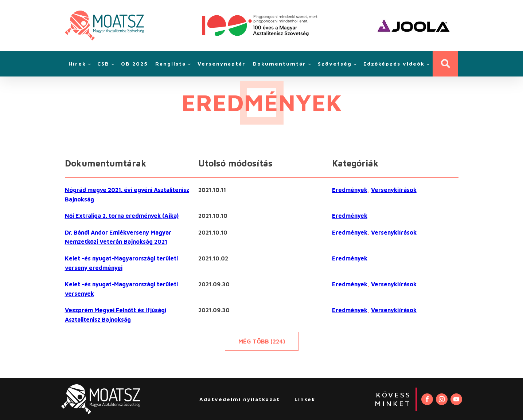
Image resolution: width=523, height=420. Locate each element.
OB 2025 (134, 64)
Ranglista (171, 64)
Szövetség (335, 64)
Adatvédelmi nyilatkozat (240, 399)
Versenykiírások (394, 190)
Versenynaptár (222, 64)
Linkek (305, 399)
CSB (103, 64)
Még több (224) (262, 341)
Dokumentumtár (280, 64)
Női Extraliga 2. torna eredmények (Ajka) (122, 216)
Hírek (77, 64)
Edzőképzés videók (394, 64)
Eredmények (350, 190)
